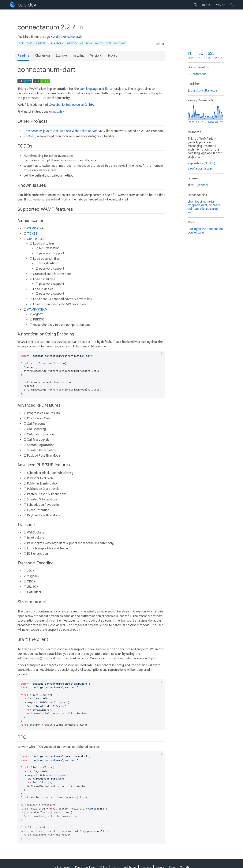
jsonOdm (30, 136)
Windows (120, 43)
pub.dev (59, 112)
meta (210, 202)
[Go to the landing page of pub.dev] (23, 5)
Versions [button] (96, 56)
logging (200, 202)
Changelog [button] (42, 56)
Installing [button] (79, 56)
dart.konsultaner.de (68, 37)
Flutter (41, 43)
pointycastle (196, 209)
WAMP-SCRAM (37, 310)
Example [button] (61, 56)
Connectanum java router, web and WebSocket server (60, 131)
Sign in (206, 5)
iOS (81, 43)
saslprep (212, 209)
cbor (191, 202)
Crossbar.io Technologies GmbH (71, 105)
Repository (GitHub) (201, 163)
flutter (109, 89)
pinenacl (214, 205)
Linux (89, 43)
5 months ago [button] (41, 37)
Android (72, 43)
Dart (30, 43)
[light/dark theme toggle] (232, 5)
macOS (99, 43)
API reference (197, 74)
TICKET (32, 234)
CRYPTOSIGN (36, 239)
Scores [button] (112, 56)
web (109, 43)
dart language (89, 89)
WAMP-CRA (35, 228)
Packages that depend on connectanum (205, 231)
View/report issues (200, 169)
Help (218, 5)
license (202, 185)
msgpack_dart (197, 205)
